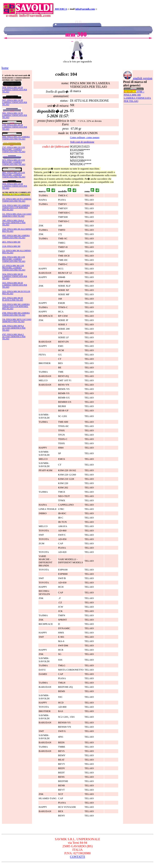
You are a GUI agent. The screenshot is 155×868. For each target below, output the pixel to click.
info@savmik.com (85, 9)
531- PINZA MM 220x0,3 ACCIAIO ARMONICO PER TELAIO (17, 215)
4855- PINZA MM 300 (11, 242)
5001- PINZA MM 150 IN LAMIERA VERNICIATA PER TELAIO (15, 115)
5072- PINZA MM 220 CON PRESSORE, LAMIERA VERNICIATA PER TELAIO (14, 162)
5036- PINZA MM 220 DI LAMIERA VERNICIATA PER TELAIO (15, 186)
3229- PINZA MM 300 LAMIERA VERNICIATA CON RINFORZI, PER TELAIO (16, 306)
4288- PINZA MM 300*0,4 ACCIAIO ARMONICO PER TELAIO (14, 328)
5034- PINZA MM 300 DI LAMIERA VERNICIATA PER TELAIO (15, 276)
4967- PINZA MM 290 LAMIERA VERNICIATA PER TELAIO (16, 237)
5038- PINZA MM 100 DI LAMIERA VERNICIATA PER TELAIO (15, 90)
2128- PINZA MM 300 (11, 246)
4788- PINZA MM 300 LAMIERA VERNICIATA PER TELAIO (16, 314)
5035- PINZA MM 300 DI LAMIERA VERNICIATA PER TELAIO (15, 285)
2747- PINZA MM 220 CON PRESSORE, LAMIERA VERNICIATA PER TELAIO (14, 149)
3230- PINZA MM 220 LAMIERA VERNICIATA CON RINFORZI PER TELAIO (16, 208)
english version (138, 78)
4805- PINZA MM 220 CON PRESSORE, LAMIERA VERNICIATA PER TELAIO (14, 175)
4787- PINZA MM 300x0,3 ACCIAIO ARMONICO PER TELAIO (14, 337)
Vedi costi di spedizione (82, 142)
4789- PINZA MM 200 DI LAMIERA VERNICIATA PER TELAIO (15, 127)
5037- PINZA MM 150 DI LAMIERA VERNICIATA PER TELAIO (15, 102)
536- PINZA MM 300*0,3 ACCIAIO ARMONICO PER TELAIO (17, 320)
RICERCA (61, 9)
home (5, 68)
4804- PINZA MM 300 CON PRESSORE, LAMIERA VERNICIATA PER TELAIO (14, 259)
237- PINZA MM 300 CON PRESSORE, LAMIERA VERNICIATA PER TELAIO (14, 268)
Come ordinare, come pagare (85, 137)
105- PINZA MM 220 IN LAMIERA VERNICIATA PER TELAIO (17, 200)
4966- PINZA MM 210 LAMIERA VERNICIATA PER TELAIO (16, 138)
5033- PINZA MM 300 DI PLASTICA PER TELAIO (13, 299)
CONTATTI (77, 857)
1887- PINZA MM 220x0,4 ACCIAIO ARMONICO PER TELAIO (14, 223)
